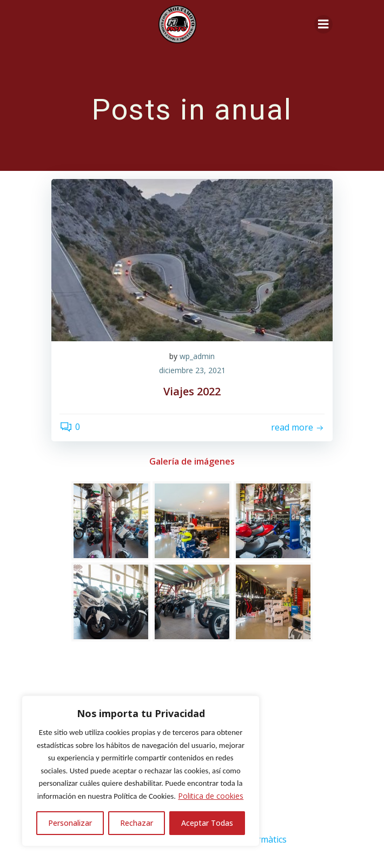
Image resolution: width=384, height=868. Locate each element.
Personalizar (70, 823)
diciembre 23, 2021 (192, 370)
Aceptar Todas (207, 823)
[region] (141, 771)
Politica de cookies (211, 796)
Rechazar (137, 823)
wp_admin (197, 356)
